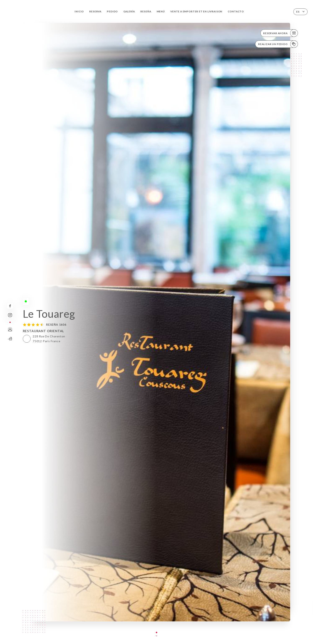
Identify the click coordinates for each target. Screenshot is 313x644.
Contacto (236, 11)
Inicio (79, 11)
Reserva (95, 11)
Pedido (112, 11)
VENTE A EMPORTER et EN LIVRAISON (196, 11)
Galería (129, 11)
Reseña (146, 11)
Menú (161, 11)
